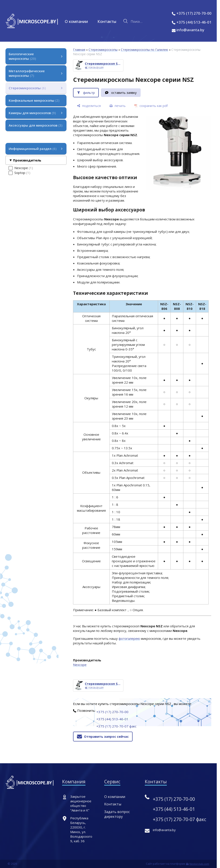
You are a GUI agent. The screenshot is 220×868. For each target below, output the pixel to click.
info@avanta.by (188, 30)
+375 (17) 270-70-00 (194, 13)
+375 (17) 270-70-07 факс (116, 726)
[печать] (118, 106)
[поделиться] (89, 106)
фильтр (89, 93)
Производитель (27, 160)
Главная (79, 50)
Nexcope (80, 665)
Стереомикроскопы (103, 50)
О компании (76, 21)
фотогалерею (129, 638)
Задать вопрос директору (117, 814)
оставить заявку (124, 93)
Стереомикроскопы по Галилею (144, 50)
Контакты (107, 21)
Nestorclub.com (199, 864)
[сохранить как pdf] (151, 106)
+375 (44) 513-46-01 (194, 22)
